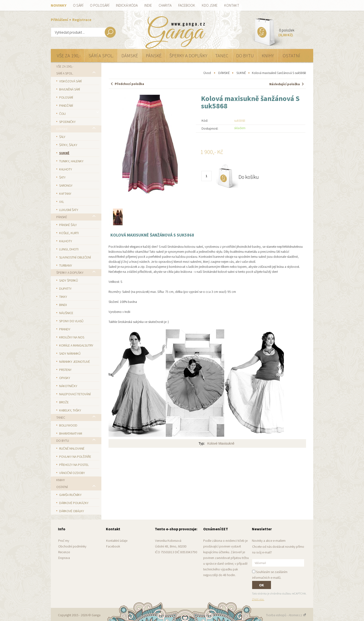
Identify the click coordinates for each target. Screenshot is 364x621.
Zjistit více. (258, 599)
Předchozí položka (129, 84)
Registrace (82, 20)
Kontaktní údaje (117, 541)
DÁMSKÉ (224, 73)
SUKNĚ (241, 73)
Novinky (59, 5)
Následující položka (285, 84)
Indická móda (127, 5)
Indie (148, 5)
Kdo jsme (210, 5)
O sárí (78, 5)
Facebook (187, 5)
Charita (165, 5)
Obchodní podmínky (72, 546)
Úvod (207, 73)
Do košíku (249, 177)
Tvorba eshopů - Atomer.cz (286, 615)
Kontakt (232, 5)
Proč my (64, 541)
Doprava (64, 558)
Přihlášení (60, 20)
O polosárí (100, 5)
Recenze (64, 552)
